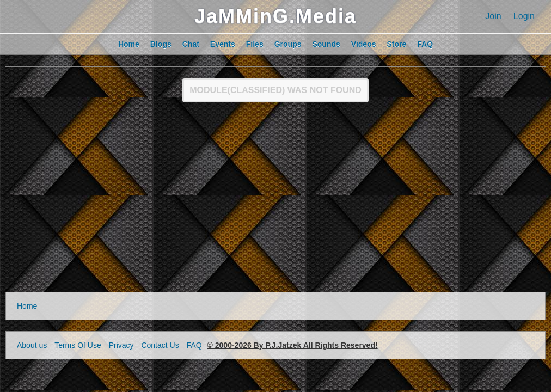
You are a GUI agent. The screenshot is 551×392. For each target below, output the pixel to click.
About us (32, 345)
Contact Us (160, 345)
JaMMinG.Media (275, 16)
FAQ (194, 345)
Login (524, 16)
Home (27, 306)
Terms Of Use (78, 345)
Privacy (121, 345)
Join (493, 16)
